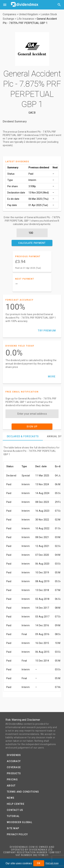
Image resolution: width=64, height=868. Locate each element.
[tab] (23, 436)
